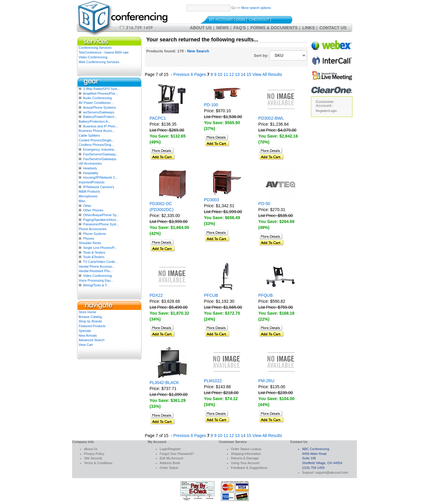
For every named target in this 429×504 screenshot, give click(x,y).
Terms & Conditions (98, 463)
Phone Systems (95, 234)
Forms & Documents (274, 28)
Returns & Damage (245, 458)
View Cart (86, 345)
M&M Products (89, 191)
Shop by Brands (90, 321)
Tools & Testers (94, 252)
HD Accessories (90, 163)
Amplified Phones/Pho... (100, 93)
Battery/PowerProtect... (100, 117)
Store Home (87, 312)
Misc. (83, 201)
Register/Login (326, 111)
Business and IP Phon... (101, 126)
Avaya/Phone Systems (99, 107)
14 (243, 74)
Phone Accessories (93, 229)
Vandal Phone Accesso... (97, 266)
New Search (198, 51)
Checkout (259, 20)
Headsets (90, 168)
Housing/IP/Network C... (101, 177)
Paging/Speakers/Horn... (101, 220)
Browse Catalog (90, 317)
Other (87, 206)
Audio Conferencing (97, 98)
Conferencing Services (95, 48)
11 (226, 74)
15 (249, 74)
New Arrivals (88, 336)
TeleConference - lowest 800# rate (104, 52)
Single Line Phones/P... (100, 248)
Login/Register (170, 449)
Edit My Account (171, 458)
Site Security (93, 458)
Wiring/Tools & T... (96, 285)
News (223, 28)
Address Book (170, 463)
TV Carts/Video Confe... (100, 262)
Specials (85, 331)
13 (237, 74)
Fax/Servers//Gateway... (101, 154)
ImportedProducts (92, 182)
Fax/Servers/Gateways (100, 159)
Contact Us (333, 28)
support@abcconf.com (332, 472)
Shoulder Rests (90, 243)
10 (220, 74)
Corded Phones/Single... (96, 140)
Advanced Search (92, 340)
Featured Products (92, 326)
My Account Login (227, 20)
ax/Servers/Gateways (99, 112)
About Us (201, 28)
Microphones (88, 196)
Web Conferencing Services (99, 62)
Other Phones (93, 210)
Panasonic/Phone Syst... (101, 224)
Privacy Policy (94, 454)
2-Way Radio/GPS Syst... (101, 89)
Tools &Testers (94, 257)
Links (309, 28)
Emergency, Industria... (100, 149)
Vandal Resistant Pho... (96, 271)
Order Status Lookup (246, 449)
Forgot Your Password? (177, 454)
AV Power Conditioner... (96, 103)
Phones (89, 238)
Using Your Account (245, 463)
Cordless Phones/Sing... (96, 145)
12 (231, 74)
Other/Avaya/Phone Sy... (101, 215)
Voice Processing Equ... (96, 280)
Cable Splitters (89, 135)
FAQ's (240, 28)
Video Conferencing (93, 57)
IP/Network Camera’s (99, 187)
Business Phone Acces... (97, 131)
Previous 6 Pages (190, 74)
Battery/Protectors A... (95, 121)
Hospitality (91, 173)
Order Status (169, 468)
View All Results (267, 74)
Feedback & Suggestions (249, 468)
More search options (256, 8)
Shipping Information (246, 454)
